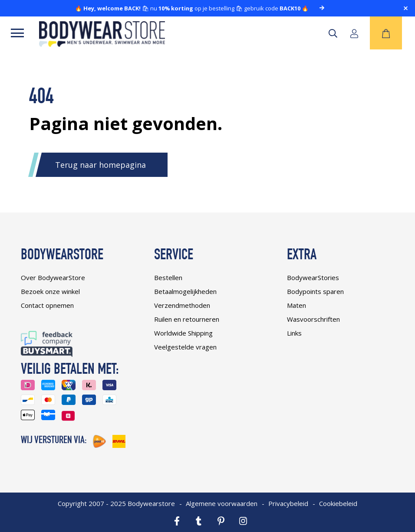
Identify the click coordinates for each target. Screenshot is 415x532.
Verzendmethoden (182, 305)
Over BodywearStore (53, 277)
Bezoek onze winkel (50, 291)
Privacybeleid (288, 503)
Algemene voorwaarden (222, 503)
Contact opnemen (47, 305)
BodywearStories (313, 277)
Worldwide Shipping (183, 333)
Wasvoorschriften (313, 319)
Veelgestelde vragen (185, 347)
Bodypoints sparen (315, 291)
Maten (296, 305)
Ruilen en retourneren (187, 319)
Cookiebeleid (338, 503)
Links (294, 333)
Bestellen (168, 277)
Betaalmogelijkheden (185, 291)
